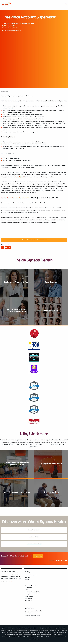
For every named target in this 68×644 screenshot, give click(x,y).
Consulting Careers (34, 537)
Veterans (27, 579)
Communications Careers (34, 530)
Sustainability (28, 601)
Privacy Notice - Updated (29, 637)
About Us (27, 590)
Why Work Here (29, 588)
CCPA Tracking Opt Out (45, 637)
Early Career (28, 577)
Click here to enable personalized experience (34, 240)
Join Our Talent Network (31, 575)
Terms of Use (21, 637)
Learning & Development (31, 594)
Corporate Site (28, 613)
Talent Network (20, 177)
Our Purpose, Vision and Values (33, 592)
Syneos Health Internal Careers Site (33, 611)
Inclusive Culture (29, 596)
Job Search (27, 573)
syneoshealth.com (11, 582)
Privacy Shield (37, 637)
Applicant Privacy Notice (55, 637)
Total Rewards (28, 598)
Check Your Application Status (32, 615)
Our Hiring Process (29, 609)
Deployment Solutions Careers (34, 544)
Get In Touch (38, 556)
